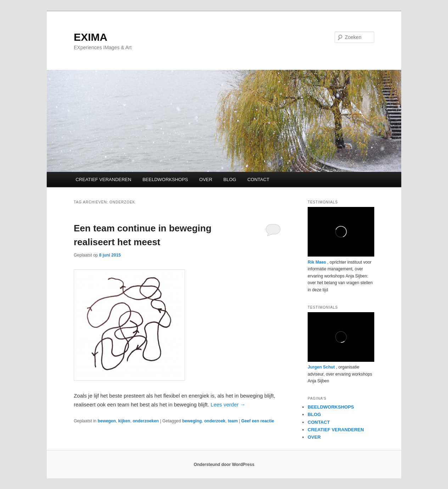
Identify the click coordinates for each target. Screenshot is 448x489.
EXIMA (91, 37)
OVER (206, 179)
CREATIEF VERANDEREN (103, 179)
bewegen (107, 421)
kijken (124, 421)
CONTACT (258, 179)
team (233, 421)
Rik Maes (317, 262)
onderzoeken (146, 421)
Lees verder (228, 404)
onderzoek (215, 421)
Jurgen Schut (321, 367)
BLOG (230, 179)
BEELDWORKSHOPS (165, 179)
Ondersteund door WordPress (224, 465)
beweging (192, 421)
